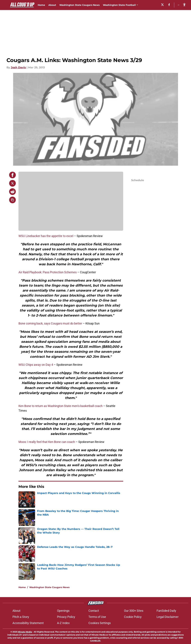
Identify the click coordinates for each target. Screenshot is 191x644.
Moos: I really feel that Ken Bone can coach (47, 442)
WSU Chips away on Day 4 (36, 365)
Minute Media (25, 632)
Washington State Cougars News (79, 5)
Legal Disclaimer (168, 617)
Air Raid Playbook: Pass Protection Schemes (48, 272)
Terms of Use (97, 617)
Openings (63, 611)
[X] (154, 5)
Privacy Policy (66, 617)
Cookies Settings (100, 623)
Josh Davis (18, 67)
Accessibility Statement (28, 623)
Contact (94, 611)
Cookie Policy (133, 617)
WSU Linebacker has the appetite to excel (46, 236)
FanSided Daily (166, 611)
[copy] (12, 200)
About (52, 5)
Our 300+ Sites (134, 611)
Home (41, 5)
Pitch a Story (21, 617)
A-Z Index (63, 623)
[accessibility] (184, 5)
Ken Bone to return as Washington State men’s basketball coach (61, 406)
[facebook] (160, 5)
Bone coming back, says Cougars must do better (50, 323)
